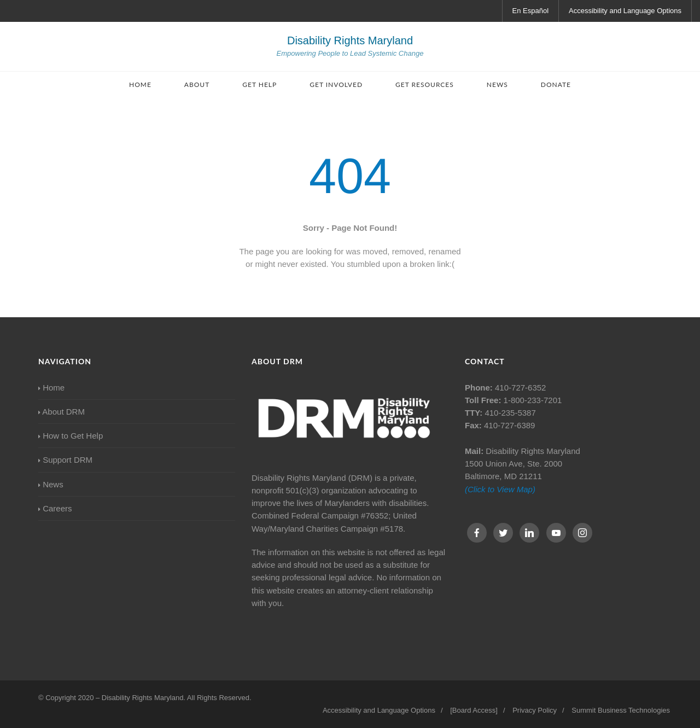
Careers (55, 508)
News (497, 85)
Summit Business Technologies (621, 710)
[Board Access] (474, 710)
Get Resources (425, 85)
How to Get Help (71, 436)
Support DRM (65, 460)
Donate (556, 85)
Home (140, 85)
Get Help (259, 85)
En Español (531, 11)
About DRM (62, 412)
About (197, 85)
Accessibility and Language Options (625, 11)
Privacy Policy (535, 710)
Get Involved (336, 85)
